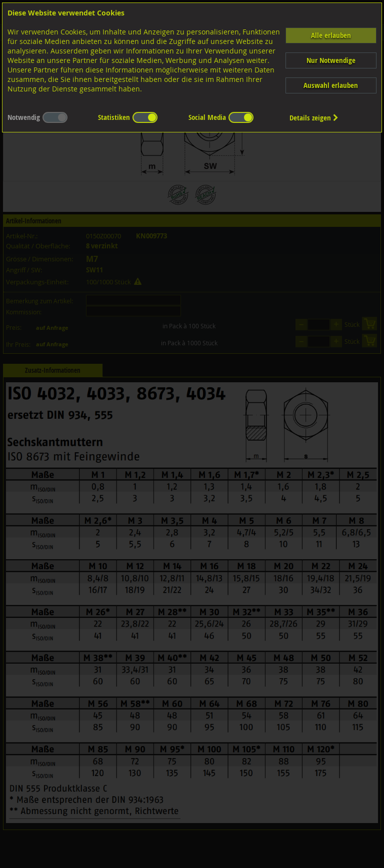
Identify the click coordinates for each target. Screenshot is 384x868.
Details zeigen (314, 118)
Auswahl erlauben (331, 85)
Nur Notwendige (331, 60)
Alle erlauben (331, 35)
